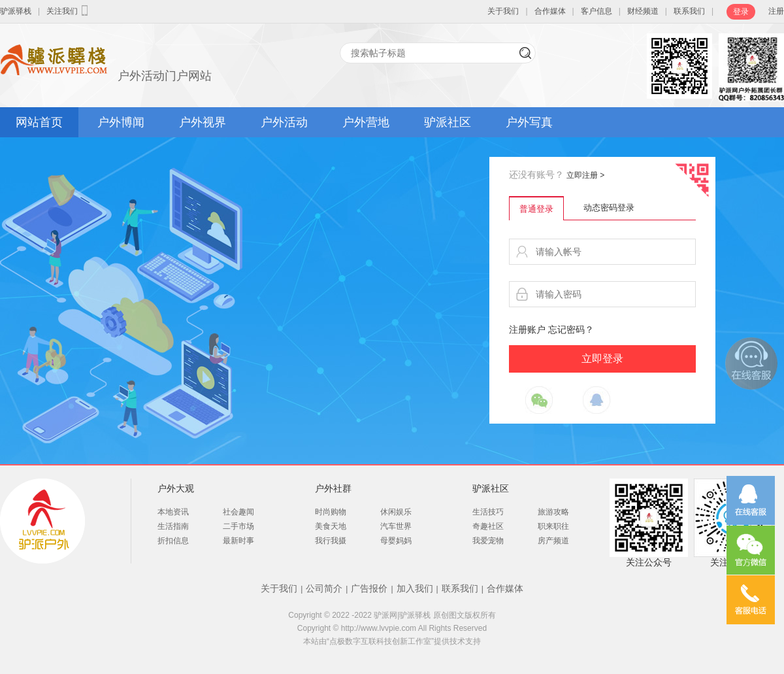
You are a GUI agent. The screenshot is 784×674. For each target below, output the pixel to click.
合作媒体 (550, 11)
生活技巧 (488, 512)
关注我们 (69, 10)
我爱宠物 (488, 541)
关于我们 (503, 11)
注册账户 (527, 329)
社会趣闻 (238, 512)
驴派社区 (448, 122)
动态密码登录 (609, 208)
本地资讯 (173, 512)
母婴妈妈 (396, 541)
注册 (776, 11)
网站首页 (39, 122)
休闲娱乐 (396, 512)
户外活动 (284, 122)
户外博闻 (121, 122)
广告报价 (369, 588)
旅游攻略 (553, 512)
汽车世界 (396, 526)
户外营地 (366, 122)
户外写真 (529, 122)
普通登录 (536, 209)
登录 (741, 12)
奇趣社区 (488, 526)
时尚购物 (331, 512)
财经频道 (643, 11)
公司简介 (324, 588)
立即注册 (585, 175)
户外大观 (176, 488)
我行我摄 (331, 541)
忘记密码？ (571, 329)
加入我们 (415, 588)
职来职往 (553, 526)
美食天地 (331, 526)
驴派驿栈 (16, 11)
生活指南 (173, 526)
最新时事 (238, 541)
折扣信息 (173, 541)
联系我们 (689, 11)
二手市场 (238, 526)
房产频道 (553, 541)
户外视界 (203, 122)
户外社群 (333, 488)
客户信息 (596, 11)
